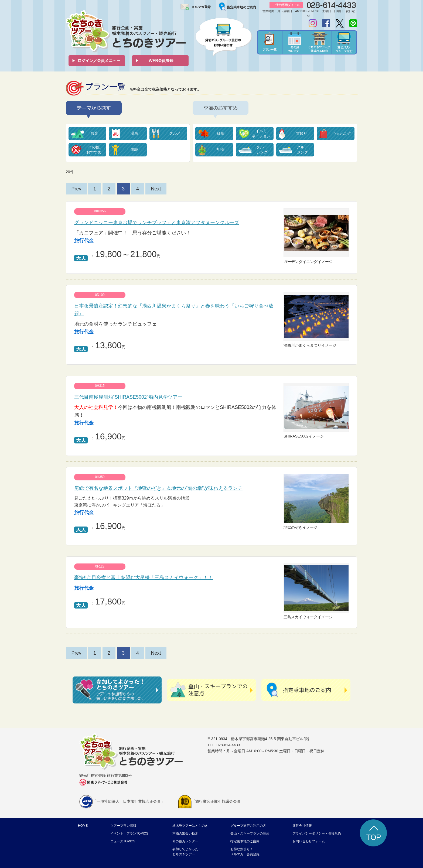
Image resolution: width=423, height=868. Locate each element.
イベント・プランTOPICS (129, 833)
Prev (76, 189)
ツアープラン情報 (123, 826)
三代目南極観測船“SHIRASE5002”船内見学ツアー (128, 397)
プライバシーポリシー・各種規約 (317, 833)
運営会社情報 (302, 826)
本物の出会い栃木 (185, 833)
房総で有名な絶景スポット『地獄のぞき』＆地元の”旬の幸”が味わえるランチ (158, 488)
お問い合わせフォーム (309, 841)
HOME (83, 826)
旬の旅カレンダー (185, 841)
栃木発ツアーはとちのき (190, 826)
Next (156, 189)
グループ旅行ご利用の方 (248, 826)
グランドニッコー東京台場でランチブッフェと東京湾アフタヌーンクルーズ (157, 223)
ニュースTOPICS (123, 841)
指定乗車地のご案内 (241, 7)
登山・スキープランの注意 (250, 833)
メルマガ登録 (201, 7)
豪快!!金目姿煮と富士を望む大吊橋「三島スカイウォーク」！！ (144, 577)
